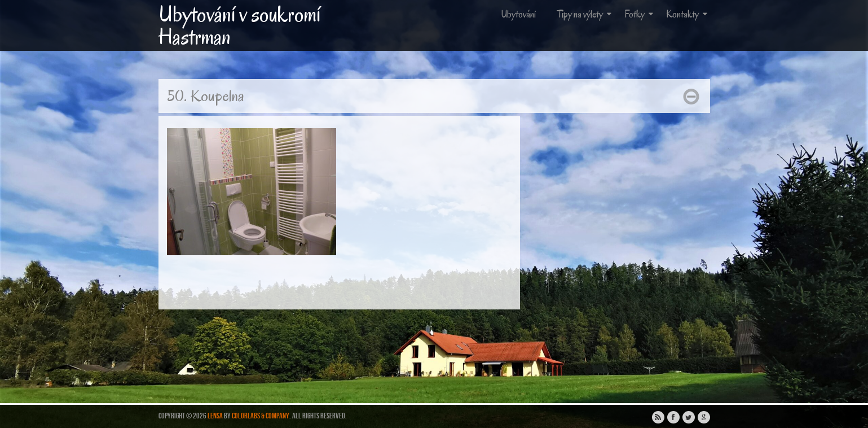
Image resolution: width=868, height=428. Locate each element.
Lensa (215, 416)
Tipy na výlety (585, 14)
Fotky (640, 14)
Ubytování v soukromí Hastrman (239, 25)
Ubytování (518, 14)
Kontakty (688, 14)
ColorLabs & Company (261, 416)
